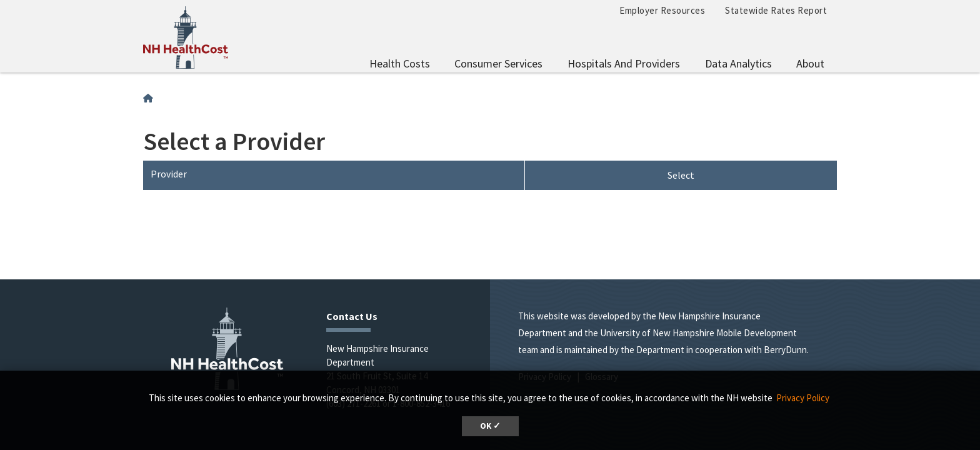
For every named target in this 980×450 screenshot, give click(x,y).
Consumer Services (498, 63)
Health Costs (400, 63)
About (810, 63)
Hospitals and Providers (624, 63)
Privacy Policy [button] (803, 398)
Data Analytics (738, 63)
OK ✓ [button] (490, 426)
